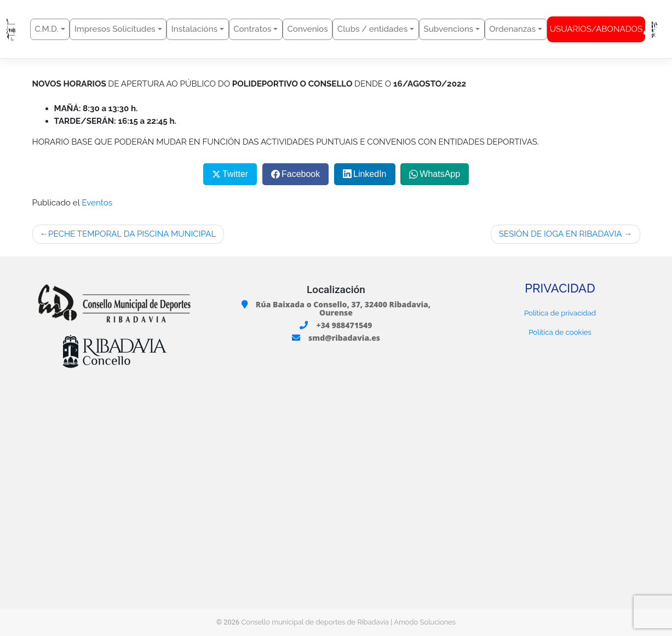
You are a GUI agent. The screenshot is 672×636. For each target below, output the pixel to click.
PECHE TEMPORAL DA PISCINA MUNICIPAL (132, 234)
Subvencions (448, 29)
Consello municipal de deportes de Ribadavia (315, 622)
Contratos (252, 29)
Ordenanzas (512, 29)
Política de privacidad (560, 313)
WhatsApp (440, 174)
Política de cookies (560, 332)
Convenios (308, 29)
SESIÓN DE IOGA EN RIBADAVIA (561, 234)
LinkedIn (370, 174)
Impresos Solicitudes (115, 29)
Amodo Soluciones (425, 622)
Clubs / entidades (373, 29)
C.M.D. (47, 29)
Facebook (301, 174)
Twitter (235, 174)
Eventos (97, 203)
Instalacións (194, 29)
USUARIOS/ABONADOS (598, 30)
